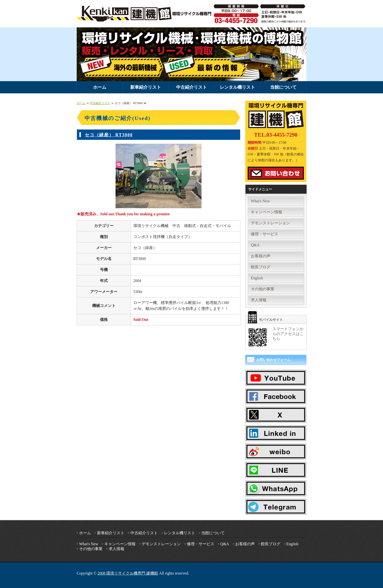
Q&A (255, 245)
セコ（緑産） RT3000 (109, 135)
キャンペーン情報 (266, 212)
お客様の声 (261, 256)
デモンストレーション (270, 223)
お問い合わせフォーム (273, 360)
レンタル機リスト (237, 87)
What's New (260, 201)
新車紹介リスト (146, 87)
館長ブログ (261, 267)
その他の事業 (263, 289)
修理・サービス (265, 234)
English (257, 278)
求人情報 (259, 300)
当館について (283, 87)
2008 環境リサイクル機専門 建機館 (128, 573)
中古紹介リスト (191, 87)
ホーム (100, 87)
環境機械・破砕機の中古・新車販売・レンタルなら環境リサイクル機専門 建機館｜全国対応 (145, 14)
